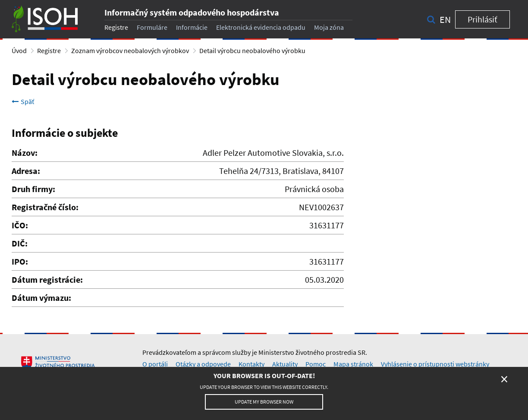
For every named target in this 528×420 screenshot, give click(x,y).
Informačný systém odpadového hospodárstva (192, 12)
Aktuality (285, 364)
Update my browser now (264, 402)
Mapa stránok (353, 364)
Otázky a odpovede (203, 364)
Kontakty (251, 364)
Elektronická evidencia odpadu (261, 27)
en (445, 19)
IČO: (20, 225)
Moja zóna (329, 27)
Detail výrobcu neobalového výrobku (252, 51)
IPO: (20, 261)
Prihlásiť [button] (482, 19)
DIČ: (20, 243)
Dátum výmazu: (41, 298)
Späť (23, 101)
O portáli (155, 364)
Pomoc (316, 364)
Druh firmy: (33, 189)
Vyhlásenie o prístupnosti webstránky (435, 364)
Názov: (25, 153)
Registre (116, 27)
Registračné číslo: (45, 207)
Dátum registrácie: (47, 279)
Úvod (19, 51)
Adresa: (26, 171)
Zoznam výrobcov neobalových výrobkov (130, 51)
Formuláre (152, 27)
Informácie (192, 27)
